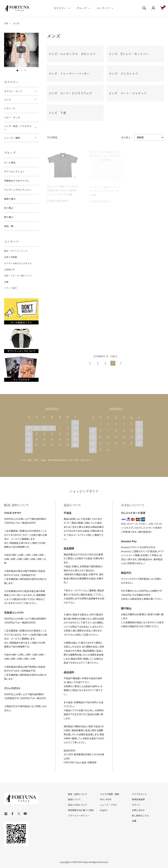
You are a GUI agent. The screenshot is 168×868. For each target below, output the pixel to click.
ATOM (109, 799)
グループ (82, 8)
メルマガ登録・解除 (110, 794)
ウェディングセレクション (18, 190)
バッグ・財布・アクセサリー (18, 128)
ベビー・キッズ (12, 117)
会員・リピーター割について (18, 276)
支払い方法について (78, 805)
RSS (102, 799)
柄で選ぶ (9, 217)
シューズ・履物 (12, 138)
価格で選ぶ (10, 199)
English (104, 810)
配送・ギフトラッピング (16, 251)
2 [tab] (21, 70)
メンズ (16, 23)
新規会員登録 (138, 799)
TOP (6, 23)
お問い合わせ (138, 810)
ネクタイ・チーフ (13, 91)
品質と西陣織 (10, 257)
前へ (90, 363)
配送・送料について (78, 794)
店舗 (6, 282)
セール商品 (10, 162)
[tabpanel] (21, 50)
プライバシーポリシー (79, 816)
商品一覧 (9, 226)
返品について (74, 799)
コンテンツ (103, 8)
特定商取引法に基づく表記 (81, 810)
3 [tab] (25, 70)
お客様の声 (9, 269)
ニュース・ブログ (108, 805)
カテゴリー (60, 8)
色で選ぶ (9, 208)
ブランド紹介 (10, 288)
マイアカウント (139, 794)
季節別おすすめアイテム (17, 181)
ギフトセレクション (14, 171)
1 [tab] (17, 70)
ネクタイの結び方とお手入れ (18, 263)
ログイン (136, 805)
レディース (10, 108)
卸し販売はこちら (140, 816)
